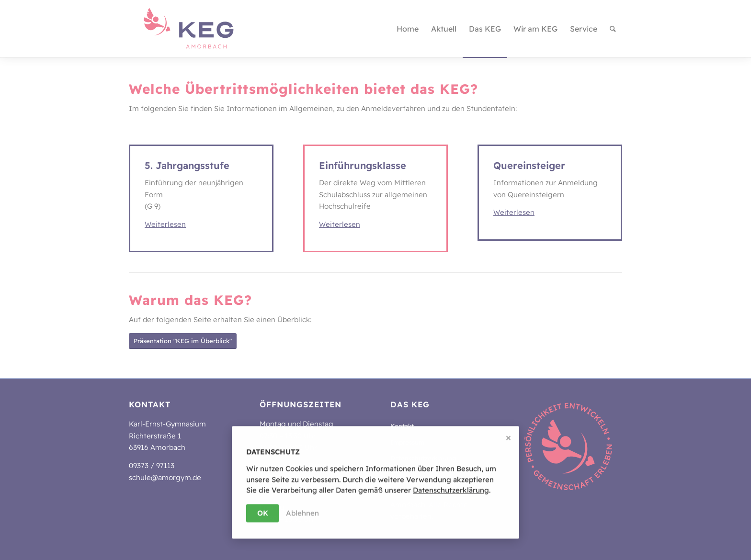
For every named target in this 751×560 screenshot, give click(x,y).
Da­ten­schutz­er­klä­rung (451, 491)
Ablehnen (302, 513)
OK (263, 513)
